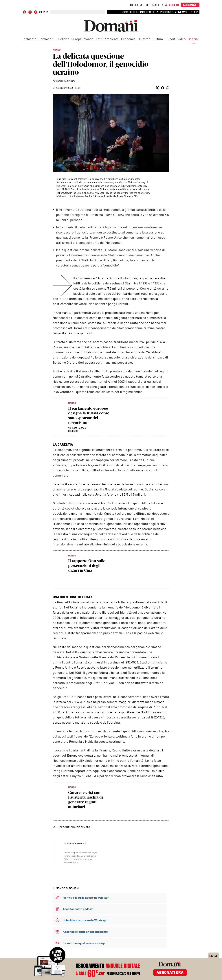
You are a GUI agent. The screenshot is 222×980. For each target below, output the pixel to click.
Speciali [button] (194, 41)
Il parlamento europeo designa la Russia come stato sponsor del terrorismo (89, 415)
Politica (64, 39)
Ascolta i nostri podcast (78, 909)
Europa (76, 39)
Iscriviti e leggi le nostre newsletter (86, 897)
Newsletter (188, 12)
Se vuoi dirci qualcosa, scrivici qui (85, 943)
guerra (163, 293)
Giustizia (144, 39)
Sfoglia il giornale (145, 5)
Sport (171, 39)
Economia (128, 39)
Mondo (89, 39)
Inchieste (30, 39)
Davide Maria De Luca (64, 81)
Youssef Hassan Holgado (77, 430)
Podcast (166, 12)
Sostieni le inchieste (139, 12)
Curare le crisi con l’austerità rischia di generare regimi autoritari (86, 800)
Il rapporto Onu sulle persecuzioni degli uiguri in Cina (87, 566)
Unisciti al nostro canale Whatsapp (85, 920)
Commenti (46, 39)
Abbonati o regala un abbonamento (85, 932)
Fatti (99, 39)
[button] (157, 88)
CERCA (44, 12)
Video (182, 39)
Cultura (158, 39)
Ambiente (112, 39)
